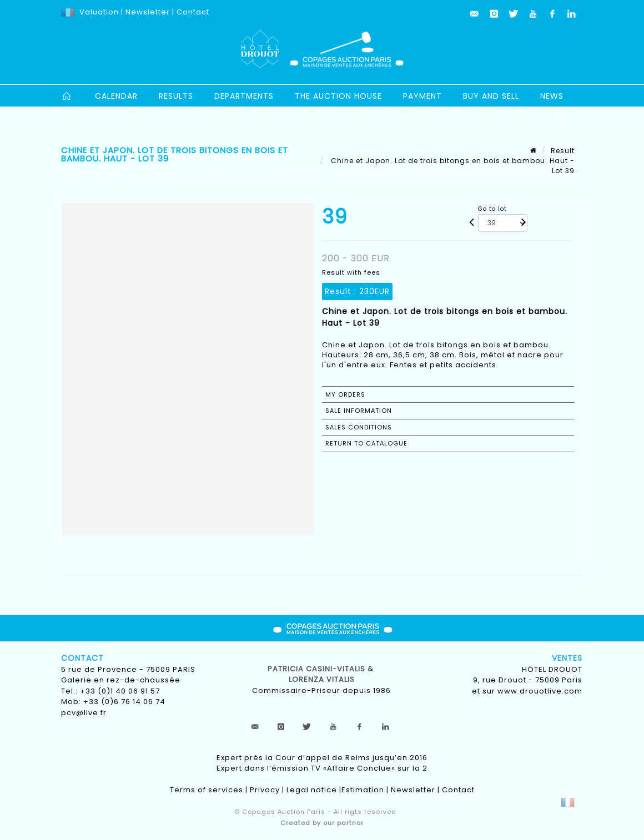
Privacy (265, 790)
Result (563, 151)
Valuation (99, 12)
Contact (193, 12)
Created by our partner (322, 823)
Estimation (363, 790)
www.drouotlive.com (540, 691)
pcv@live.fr (84, 713)
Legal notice (312, 790)
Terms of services (207, 790)
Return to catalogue (366, 443)
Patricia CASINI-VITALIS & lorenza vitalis (322, 674)
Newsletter (147, 12)
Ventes (567, 658)
